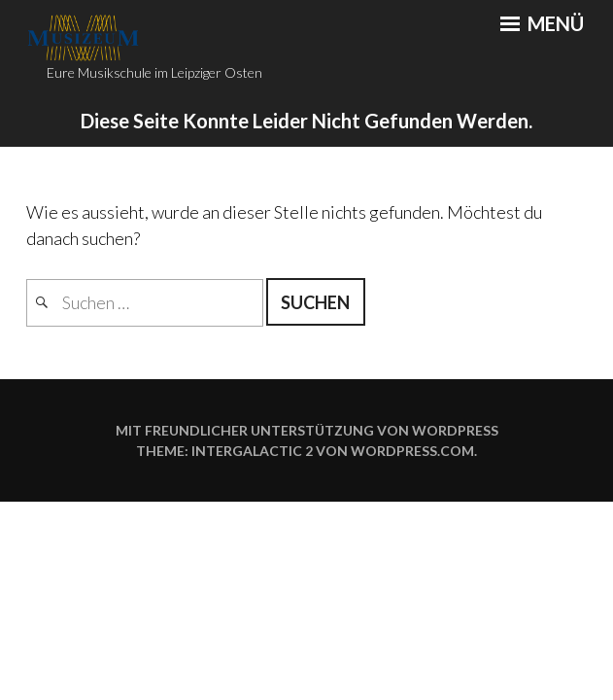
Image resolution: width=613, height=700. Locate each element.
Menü (542, 23)
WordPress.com (412, 451)
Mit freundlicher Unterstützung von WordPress (307, 430)
